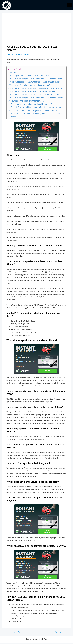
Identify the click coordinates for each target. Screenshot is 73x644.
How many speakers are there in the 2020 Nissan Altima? (35, 95)
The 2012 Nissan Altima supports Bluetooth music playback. (37, 108)
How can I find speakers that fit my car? (28, 102)
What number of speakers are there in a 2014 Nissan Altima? (36, 80)
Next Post (59, 633)
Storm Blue (14, 73)
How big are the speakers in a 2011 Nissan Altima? (32, 76)
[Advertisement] (36, 32)
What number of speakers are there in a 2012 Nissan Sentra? (36, 99)
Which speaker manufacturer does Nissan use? (31, 105)
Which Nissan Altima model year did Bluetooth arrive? (34, 111)
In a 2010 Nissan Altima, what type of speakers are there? (35, 83)
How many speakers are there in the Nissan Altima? (32, 92)
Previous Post (15, 633)
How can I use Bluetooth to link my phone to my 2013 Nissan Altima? (37, 116)
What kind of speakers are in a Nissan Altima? (30, 86)
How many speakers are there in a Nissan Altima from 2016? (36, 89)
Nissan (9, 55)
